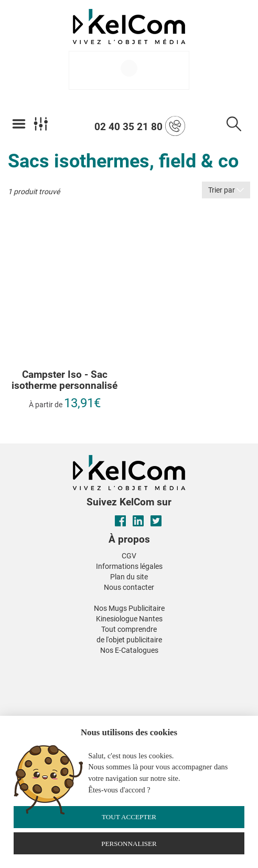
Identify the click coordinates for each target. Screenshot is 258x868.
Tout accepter (129, 817)
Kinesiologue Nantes (129, 619)
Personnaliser (129, 844)
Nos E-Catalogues (129, 650)
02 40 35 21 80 (140, 126)
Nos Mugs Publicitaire (129, 608)
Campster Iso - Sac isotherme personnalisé (64, 380)
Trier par (226, 190)
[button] (50, 663)
